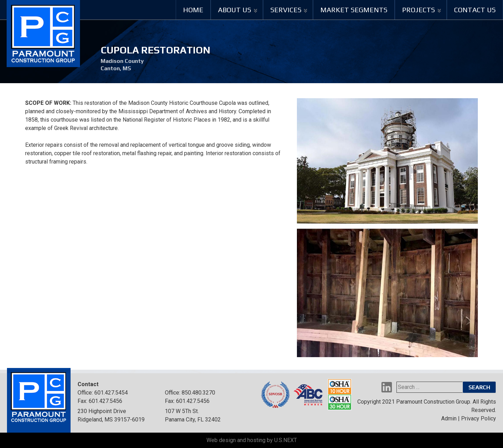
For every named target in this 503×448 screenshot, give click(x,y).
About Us (235, 10)
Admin (449, 418)
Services (286, 10)
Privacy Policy (479, 418)
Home (193, 10)
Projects (418, 10)
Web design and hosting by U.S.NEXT (252, 440)
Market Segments (354, 10)
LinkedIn (387, 387)
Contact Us (475, 10)
